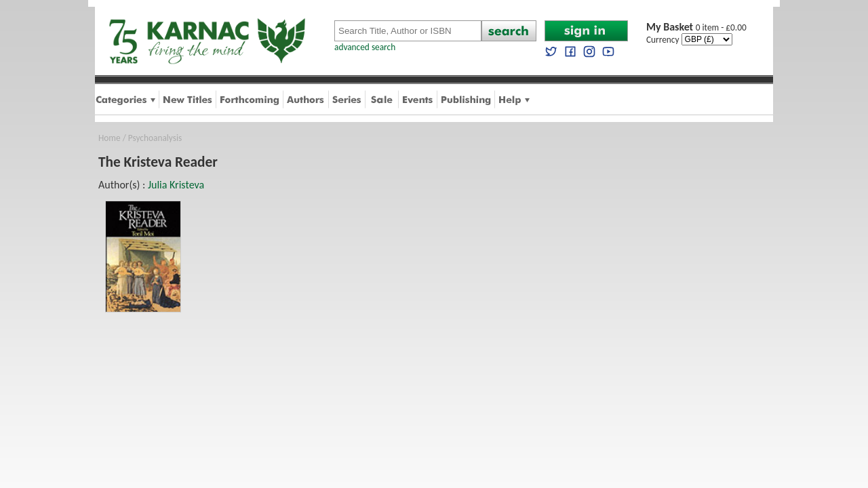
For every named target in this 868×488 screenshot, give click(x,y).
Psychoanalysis (155, 138)
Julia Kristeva (176, 185)
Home (110, 138)
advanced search (365, 47)
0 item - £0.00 (696, 27)
